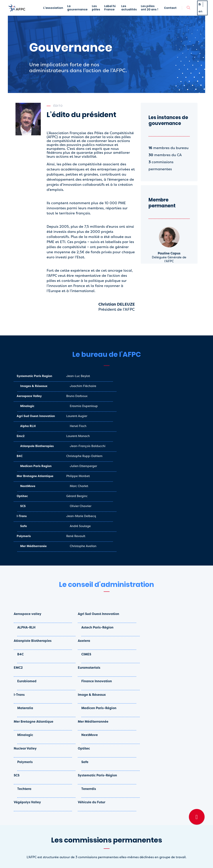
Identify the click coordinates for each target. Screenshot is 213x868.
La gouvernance (77, 13)
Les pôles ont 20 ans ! (152, 13)
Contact (169, 13)
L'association (50, 13)
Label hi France (114, 13)
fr (200, 9)
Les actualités (134, 13)
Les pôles (98, 13)
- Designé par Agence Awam (118, 860)
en (201, 16)
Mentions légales (83, 860)
